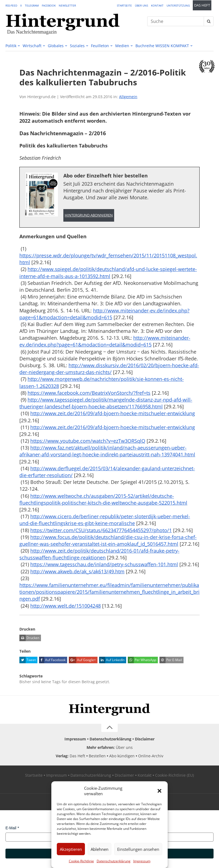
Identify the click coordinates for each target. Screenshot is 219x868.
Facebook (49, 5)
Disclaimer (145, 739)
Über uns (141, 5)
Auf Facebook (52, 660)
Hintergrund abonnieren (89, 215)
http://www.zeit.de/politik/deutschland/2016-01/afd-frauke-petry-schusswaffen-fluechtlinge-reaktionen (99, 554)
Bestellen (97, 756)
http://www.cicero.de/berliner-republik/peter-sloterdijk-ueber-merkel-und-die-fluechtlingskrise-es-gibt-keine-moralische (105, 520)
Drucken (29, 638)
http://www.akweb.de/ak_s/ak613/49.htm (77, 571)
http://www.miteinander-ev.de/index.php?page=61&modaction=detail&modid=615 (104, 314)
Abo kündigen (122, 756)
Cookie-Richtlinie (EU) (174, 775)
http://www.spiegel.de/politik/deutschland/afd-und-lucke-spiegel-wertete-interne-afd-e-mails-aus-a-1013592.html (108, 272)
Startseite (124, 5)
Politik (11, 46)
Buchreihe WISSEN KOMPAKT (162, 46)
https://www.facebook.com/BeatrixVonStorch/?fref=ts (89, 393)
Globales (56, 46)
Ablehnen (100, 849)
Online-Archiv (151, 756)
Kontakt (157, 5)
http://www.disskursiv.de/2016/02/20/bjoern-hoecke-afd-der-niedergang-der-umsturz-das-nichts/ (109, 369)
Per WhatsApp (142, 660)
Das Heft (202, 5)
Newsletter (67, 5)
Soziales (77, 46)
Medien (122, 46)
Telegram (32, 5)
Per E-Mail (171, 660)
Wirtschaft (32, 46)
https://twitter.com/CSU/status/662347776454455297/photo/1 (101, 530)
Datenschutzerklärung (114, 861)
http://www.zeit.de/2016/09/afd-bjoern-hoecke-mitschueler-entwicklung (113, 413)
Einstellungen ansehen (138, 849)
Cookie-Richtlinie (81, 861)
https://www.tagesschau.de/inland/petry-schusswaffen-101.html (104, 564)
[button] (159, 791)
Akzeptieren (71, 849)
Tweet (28, 660)
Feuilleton (100, 46)
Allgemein (128, 97)
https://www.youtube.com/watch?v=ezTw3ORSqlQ (88, 441)
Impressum (142, 861)
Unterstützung (178, 5)
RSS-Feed (11, 5)
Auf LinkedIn (112, 660)
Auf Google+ (82, 660)
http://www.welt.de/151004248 (66, 606)
